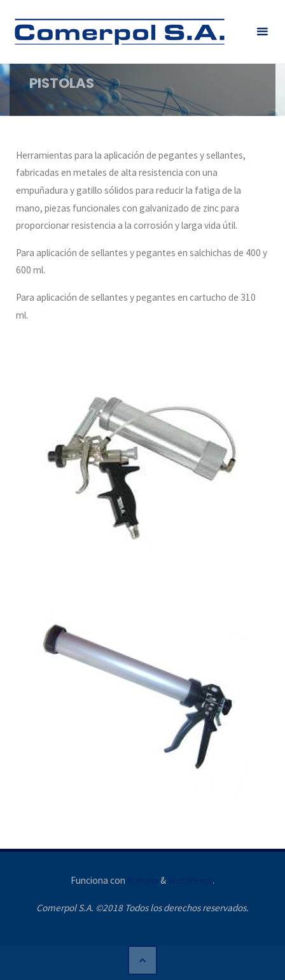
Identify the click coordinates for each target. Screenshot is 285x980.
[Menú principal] (262, 32)
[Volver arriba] (142, 960)
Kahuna (142, 880)
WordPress (190, 880)
